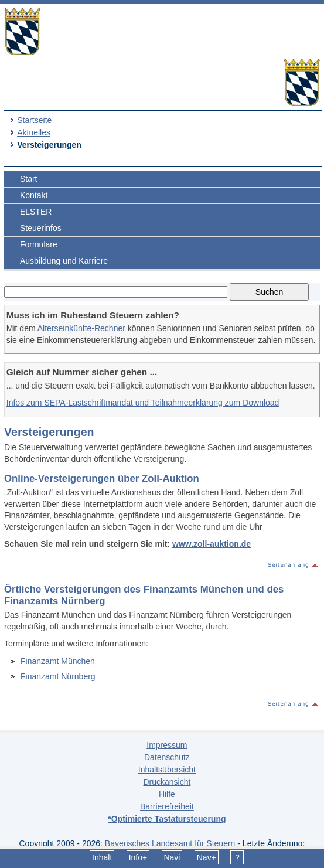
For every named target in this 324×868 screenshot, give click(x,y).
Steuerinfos (41, 228)
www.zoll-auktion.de (212, 544)
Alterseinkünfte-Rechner (81, 328)
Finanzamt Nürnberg (58, 676)
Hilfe (167, 794)
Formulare (39, 244)
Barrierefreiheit (167, 806)
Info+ (138, 857)
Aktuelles (34, 132)
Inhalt (102, 857)
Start (29, 179)
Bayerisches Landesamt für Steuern (170, 843)
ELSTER (36, 212)
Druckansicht (167, 782)
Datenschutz (167, 757)
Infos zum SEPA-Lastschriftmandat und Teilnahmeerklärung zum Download (143, 403)
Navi (172, 857)
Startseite (34, 120)
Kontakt (34, 195)
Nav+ (207, 857)
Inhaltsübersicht (167, 770)
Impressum (167, 745)
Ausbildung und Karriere (64, 261)
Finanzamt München (58, 661)
